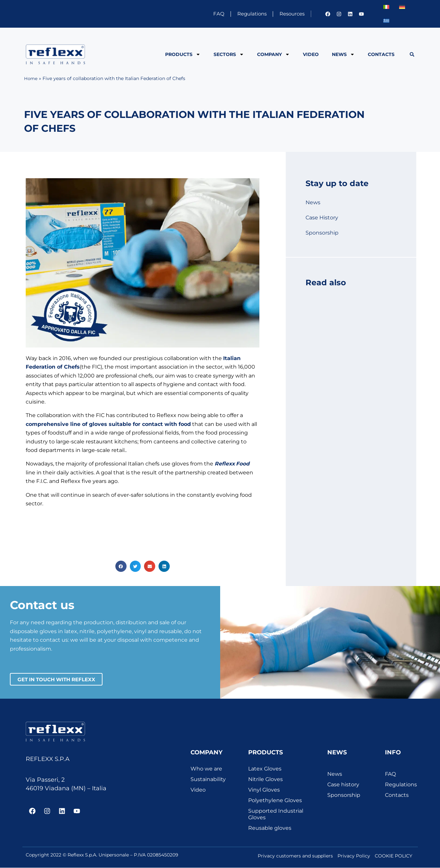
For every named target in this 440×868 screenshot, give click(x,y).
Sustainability (208, 779)
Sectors (229, 54)
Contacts (381, 54)
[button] (412, 55)
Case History (322, 218)
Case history (343, 784)
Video (311, 54)
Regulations (242, 14)
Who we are (206, 769)
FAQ (205, 14)
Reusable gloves (270, 828)
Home (31, 78)
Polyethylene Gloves (275, 800)
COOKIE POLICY (394, 856)
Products (183, 54)
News (343, 54)
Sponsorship (322, 233)
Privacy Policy (354, 856)
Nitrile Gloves (265, 779)
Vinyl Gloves (264, 790)
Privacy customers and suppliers (295, 856)
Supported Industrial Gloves (276, 814)
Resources (289, 14)
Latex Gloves (265, 769)
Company (273, 54)
